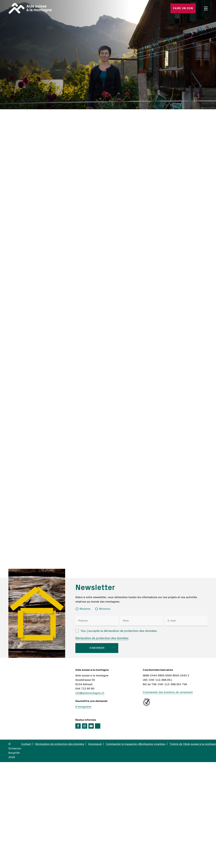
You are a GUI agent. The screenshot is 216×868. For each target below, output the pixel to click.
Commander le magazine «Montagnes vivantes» (136, 744)
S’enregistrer (83, 707)
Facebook (78, 726)
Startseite (41, 8)
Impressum (95, 744)
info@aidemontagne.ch (90, 693)
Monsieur (105, 609)
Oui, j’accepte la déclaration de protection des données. (119, 631)
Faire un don (183, 8)
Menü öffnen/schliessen (206, 8)
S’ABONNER (97, 648)
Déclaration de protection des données (102, 638)
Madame (85, 609)
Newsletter (95, 588)
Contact (26, 744)
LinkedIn (98, 726)
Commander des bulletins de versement (168, 692)
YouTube (91, 726)
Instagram (85, 726)
